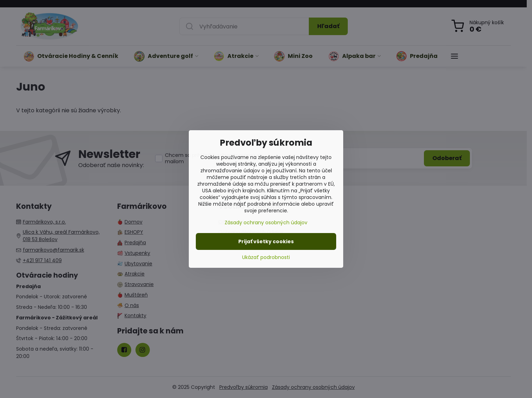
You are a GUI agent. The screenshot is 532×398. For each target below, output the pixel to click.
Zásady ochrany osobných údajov (266, 223)
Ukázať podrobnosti (266, 257)
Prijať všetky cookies (266, 241)
